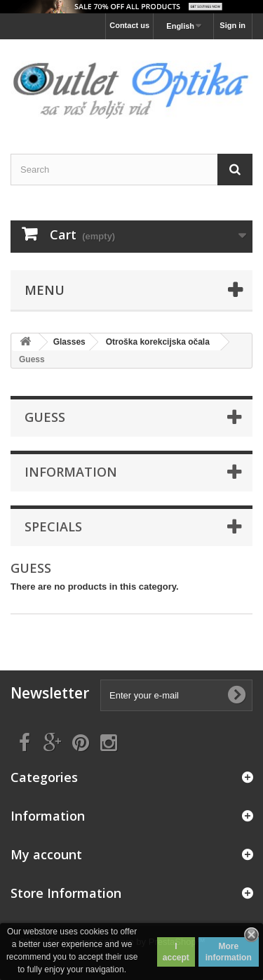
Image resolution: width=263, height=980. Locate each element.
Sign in (232, 25)
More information (229, 952)
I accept (176, 952)
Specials (53, 527)
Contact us (129, 25)
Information (71, 472)
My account (46, 854)
